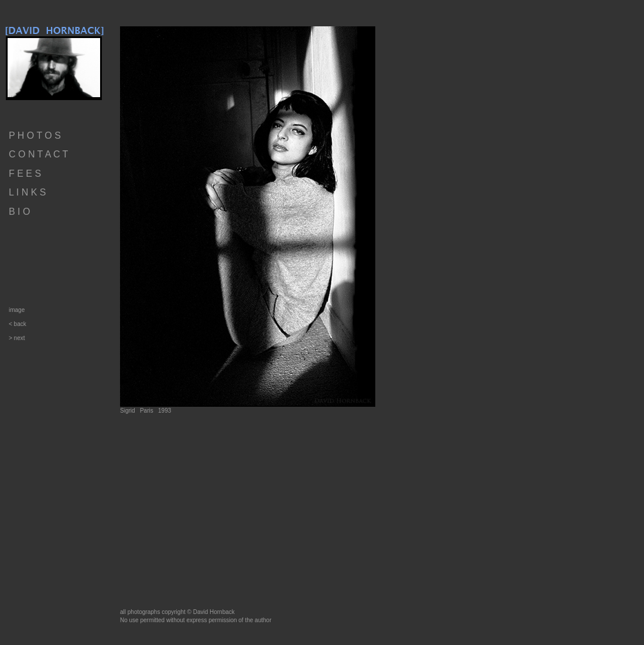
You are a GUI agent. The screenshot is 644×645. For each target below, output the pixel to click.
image (17, 310)
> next (17, 338)
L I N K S (27, 192)
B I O (19, 212)
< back (18, 324)
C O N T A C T (38, 154)
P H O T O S (35, 135)
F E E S (25, 174)
